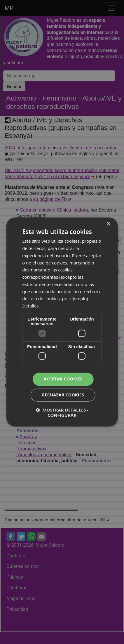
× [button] (108, 224)
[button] (62, 413)
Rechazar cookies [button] (63, 395)
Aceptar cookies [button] (63, 379)
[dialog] (62, 322)
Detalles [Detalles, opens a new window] (30, 306)
